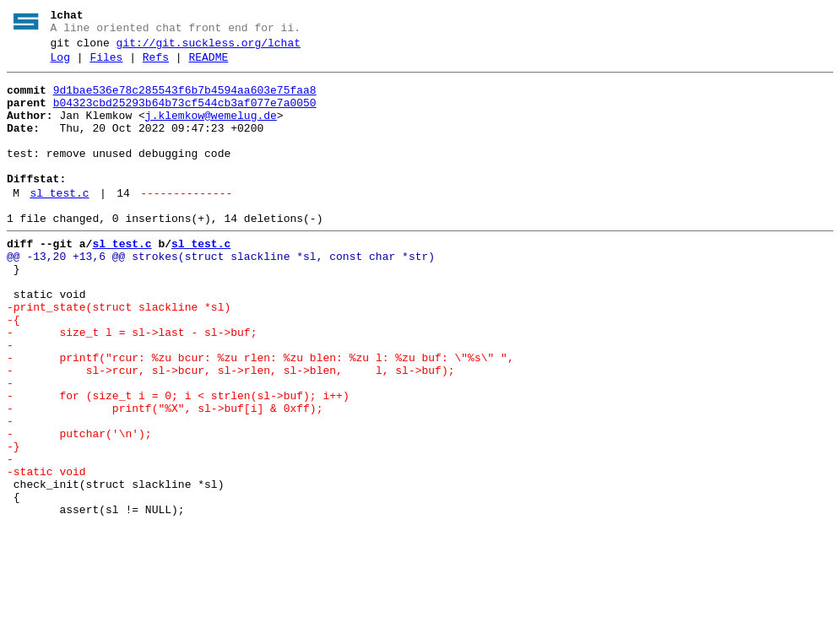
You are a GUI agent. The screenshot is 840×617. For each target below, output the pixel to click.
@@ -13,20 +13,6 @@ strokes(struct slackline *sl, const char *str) (221, 295)
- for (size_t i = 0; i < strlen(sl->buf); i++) (178, 462)
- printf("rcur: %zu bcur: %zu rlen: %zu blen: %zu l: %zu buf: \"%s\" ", (260, 416)
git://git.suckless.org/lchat (209, 48)
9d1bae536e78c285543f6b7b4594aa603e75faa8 (185, 100)
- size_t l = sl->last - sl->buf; (132, 386)
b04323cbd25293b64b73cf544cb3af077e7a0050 (185, 116)
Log (60, 65)
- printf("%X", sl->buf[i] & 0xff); (165, 477)
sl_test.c (59, 224)
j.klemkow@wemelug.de (211, 131)
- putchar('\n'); (79, 507)
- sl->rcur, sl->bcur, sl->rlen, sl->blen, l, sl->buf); (230, 431)
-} (14, 522)
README (208, 65)
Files (106, 65)
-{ (14, 371)
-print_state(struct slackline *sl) (119, 355)
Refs (156, 65)
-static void (46, 553)
